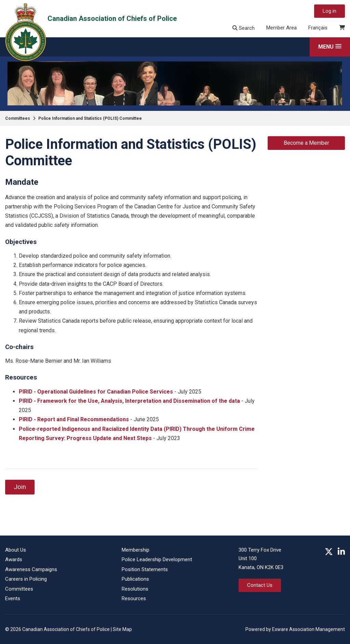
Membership (136, 550)
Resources (134, 598)
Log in (329, 11)
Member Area (281, 28)
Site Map (122, 629)
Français (318, 28)
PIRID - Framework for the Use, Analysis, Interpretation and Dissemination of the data (129, 401)
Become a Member (306, 143)
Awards (14, 559)
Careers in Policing (26, 579)
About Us (16, 550)
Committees (18, 118)
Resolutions (135, 589)
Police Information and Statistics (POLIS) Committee (90, 118)
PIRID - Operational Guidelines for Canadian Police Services (96, 392)
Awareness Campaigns (31, 569)
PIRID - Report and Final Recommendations (74, 419)
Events (13, 598)
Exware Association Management (308, 629)
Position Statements (145, 569)
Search (244, 28)
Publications (135, 579)
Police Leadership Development (157, 559)
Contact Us (260, 585)
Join (20, 487)
